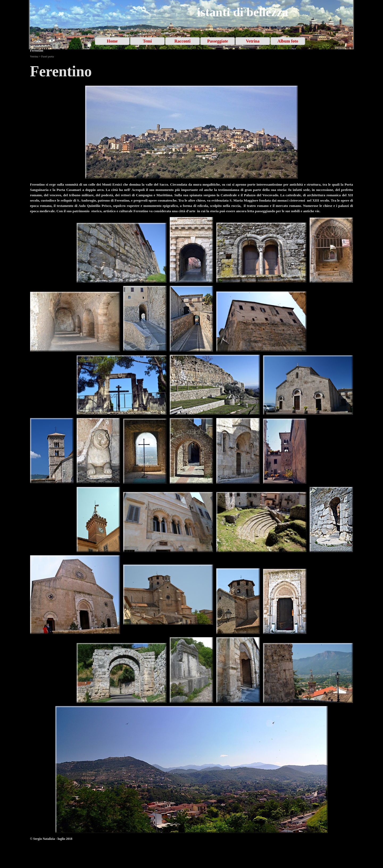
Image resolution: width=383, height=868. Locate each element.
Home (112, 41)
